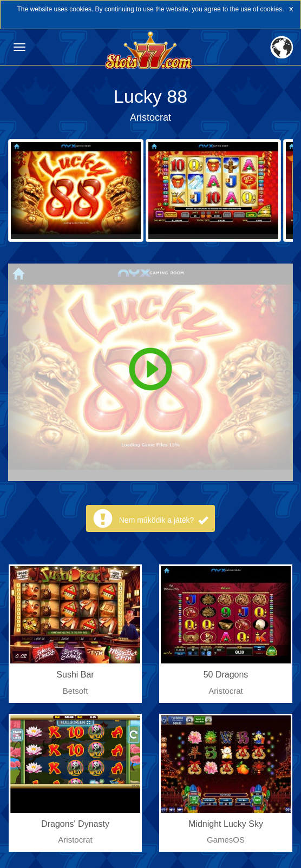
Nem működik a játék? (163, 520)
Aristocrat (150, 117)
